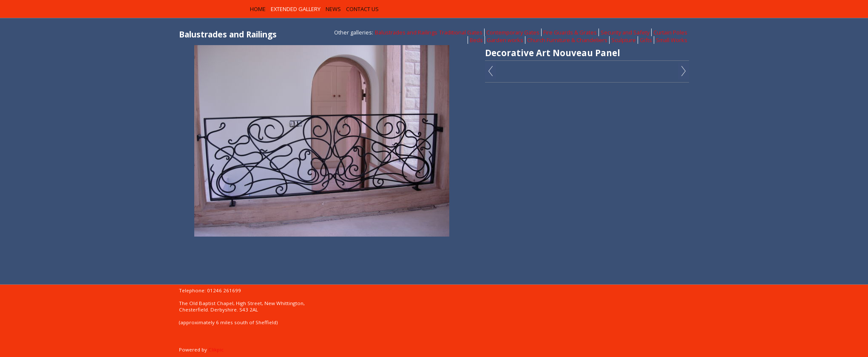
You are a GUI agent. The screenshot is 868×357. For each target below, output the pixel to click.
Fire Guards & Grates (570, 32)
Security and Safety (625, 32)
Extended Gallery (296, 9)
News (333, 9)
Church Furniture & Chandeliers (567, 40)
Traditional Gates (461, 32)
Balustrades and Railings (406, 32)
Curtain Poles (670, 32)
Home (258, 9)
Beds (476, 40)
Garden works (505, 40)
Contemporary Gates (513, 32)
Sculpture (624, 40)
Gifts (646, 40)
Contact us (362, 9)
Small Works (672, 40)
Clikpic (216, 350)
